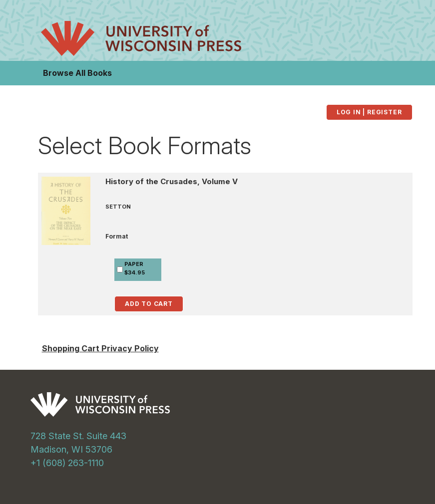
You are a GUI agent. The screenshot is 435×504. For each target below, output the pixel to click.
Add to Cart (149, 304)
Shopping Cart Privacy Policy (100, 348)
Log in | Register (369, 112)
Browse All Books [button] (77, 73)
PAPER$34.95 (135, 268)
